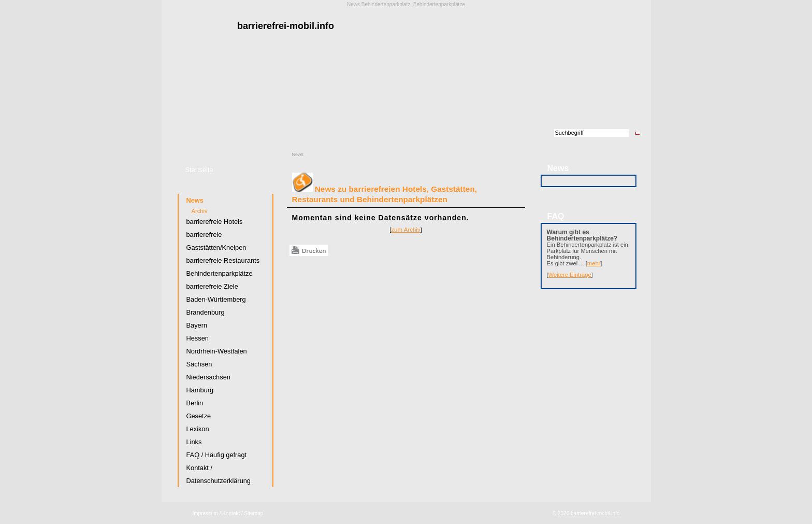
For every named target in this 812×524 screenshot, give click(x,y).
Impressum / (207, 513)
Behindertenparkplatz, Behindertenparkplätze (413, 4)
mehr (594, 263)
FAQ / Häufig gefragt (217, 455)
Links (194, 442)
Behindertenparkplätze (220, 273)
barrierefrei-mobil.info (595, 513)
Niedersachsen (208, 377)
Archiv (200, 211)
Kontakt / (232, 513)
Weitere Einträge (570, 275)
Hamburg (200, 390)
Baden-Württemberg (216, 299)
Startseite (199, 170)
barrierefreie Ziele (212, 286)
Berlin (195, 403)
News (298, 154)
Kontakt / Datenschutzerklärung (219, 474)
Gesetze (199, 416)
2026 (563, 513)
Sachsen (199, 364)
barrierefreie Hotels (215, 222)
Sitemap (254, 513)
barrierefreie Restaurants (223, 260)
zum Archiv (405, 230)
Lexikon (198, 429)
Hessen (198, 338)
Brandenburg (206, 312)
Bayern (197, 325)
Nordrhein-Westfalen (217, 351)
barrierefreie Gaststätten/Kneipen (216, 241)
